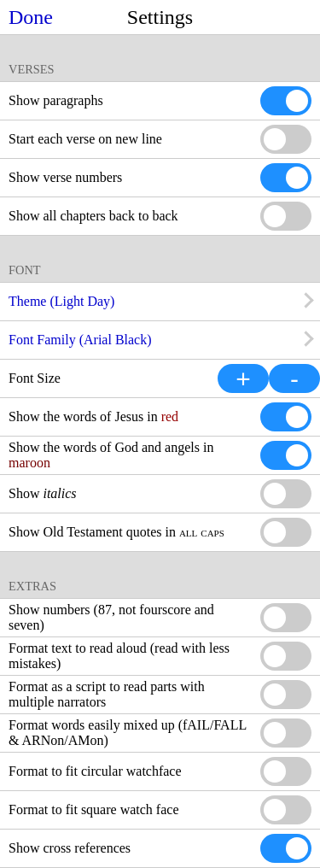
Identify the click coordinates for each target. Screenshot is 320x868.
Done (31, 17)
